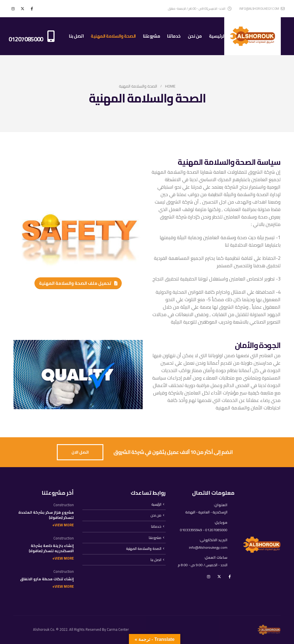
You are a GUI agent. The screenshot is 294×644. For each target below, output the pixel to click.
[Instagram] (13, 9)
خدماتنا (174, 36)
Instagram (208, 577)
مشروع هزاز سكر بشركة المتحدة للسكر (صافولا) (46, 515)
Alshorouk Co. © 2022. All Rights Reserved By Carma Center (81, 630)
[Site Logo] (253, 36)
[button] (78, 283)
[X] (22, 9)
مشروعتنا (152, 36)
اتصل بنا (76, 36)
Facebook (230, 577)
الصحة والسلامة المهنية (113, 36)
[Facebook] (32, 9)
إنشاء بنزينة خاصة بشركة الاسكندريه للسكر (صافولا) (51, 548)
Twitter (219, 577)
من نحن (195, 36)
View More (64, 525)
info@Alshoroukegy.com (207, 548)
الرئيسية (217, 36)
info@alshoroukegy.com (262, 8)
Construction (64, 505)
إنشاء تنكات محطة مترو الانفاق (47, 579)
